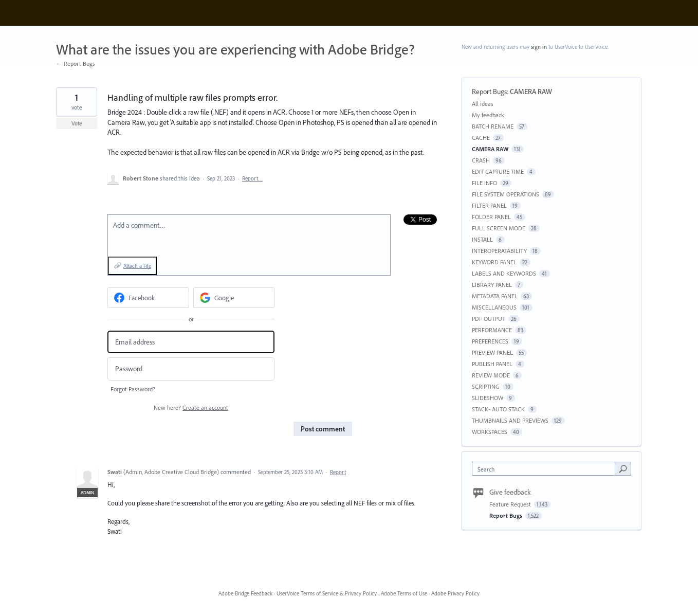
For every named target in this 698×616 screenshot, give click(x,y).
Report (338, 472)
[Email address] (191, 342)
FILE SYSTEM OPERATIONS (506, 194)
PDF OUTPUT (489, 319)
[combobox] (546, 469)
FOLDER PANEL (491, 217)
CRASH (481, 160)
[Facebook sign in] (148, 298)
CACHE (481, 138)
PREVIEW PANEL (492, 352)
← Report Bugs (76, 64)
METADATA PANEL (495, 296)
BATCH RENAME (493, 126)
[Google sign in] (234, 298)
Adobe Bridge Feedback (245, 593)
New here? (191, 407)
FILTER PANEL (489, 205)
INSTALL (482, 239)
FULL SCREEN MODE (499, 228)
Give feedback (510, 492)
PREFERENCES (490, 341)
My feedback (488, 115)
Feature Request (511, 504)
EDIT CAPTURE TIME (498, 171)
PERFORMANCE (492, 330)
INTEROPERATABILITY (499, 251)
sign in (539, 47)
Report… (252, 178)
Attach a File (137, 266)
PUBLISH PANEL (492, 364)
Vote (77, 123)
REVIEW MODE (491, 375)
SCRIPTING (486, 386)
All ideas (483, 104)
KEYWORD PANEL (494, 262)
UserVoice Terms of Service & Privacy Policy (327, 593)
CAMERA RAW (531, 92)
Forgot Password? (133, 389)
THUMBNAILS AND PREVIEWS (510, 420)
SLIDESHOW (488, 398)
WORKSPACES (490, 432)
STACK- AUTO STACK (498, 409)
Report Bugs (489, 92)
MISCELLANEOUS (494, 307)
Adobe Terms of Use (404, 593)
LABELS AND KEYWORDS (504, 273)
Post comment (323, 429)
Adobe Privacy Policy (455, 593)
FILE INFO (484, 183)
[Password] (191, 369)
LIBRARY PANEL (492, 285)
